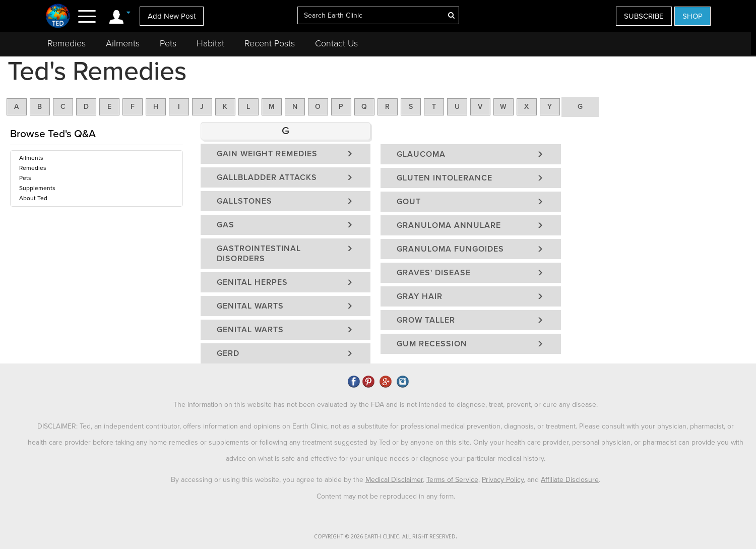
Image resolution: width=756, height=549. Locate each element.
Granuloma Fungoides (450, 249)
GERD (228, 353)
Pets (168, 43)
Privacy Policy (503, 480)
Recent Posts (270, 43)
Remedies (67, 43)
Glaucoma (421, 154)
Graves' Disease (434, 273)
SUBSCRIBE (644, 16)
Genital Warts (250, 306)
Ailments (123, 43)
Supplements (37, 188)
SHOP (692, 16)
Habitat (210, 43)
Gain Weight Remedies (267, 154)
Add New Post (172, 16)
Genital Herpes (252, 282)
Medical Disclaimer (394, 480)
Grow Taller (426, 320)
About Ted (33, 198)
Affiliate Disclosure (570, 480)
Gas (226, 225)
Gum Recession (432, 344)
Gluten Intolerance (445, 178)
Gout (409, 202)
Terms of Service (452, 480)
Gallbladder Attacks (267, 177)
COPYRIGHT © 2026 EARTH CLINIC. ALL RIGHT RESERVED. (386, 537)
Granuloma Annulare (449, 225)
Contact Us (336, 43)
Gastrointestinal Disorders (259, 254)
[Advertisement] (656, 209)
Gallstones (244, 201)
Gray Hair (420, 296)
